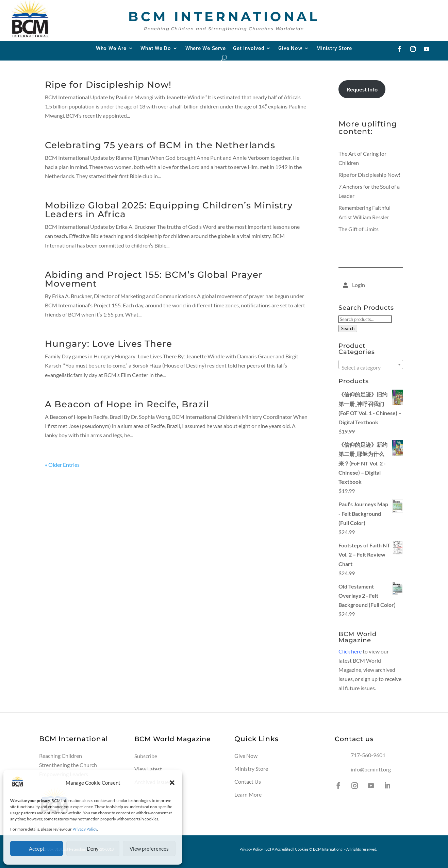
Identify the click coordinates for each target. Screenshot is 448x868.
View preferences (149, 849)
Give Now (290, 48)
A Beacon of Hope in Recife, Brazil (127, 404)
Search (348, 328)
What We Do (156, 48)
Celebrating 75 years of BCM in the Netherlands (160, 145)
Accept (37, 849)
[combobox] (371, 364)
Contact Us (248, 781)
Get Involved (248, 48)
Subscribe (146, 756)
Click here (350, 651)
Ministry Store (334, 48)
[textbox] (371, 368)
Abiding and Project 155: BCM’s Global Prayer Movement (154, 279)
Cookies (302, 849)
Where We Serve (206, 48)
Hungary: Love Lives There (109, 344)
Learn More (248, 794)
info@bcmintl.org (371, 769)
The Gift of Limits (359, 229)
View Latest (148, 769)
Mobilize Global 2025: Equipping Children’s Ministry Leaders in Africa (169, 210)
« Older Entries (62, 465)
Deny (93, 849)
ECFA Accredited (279, 849)
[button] (172, 783)
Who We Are (111, 48)
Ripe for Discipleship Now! (108, 85)
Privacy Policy (85, 829)
